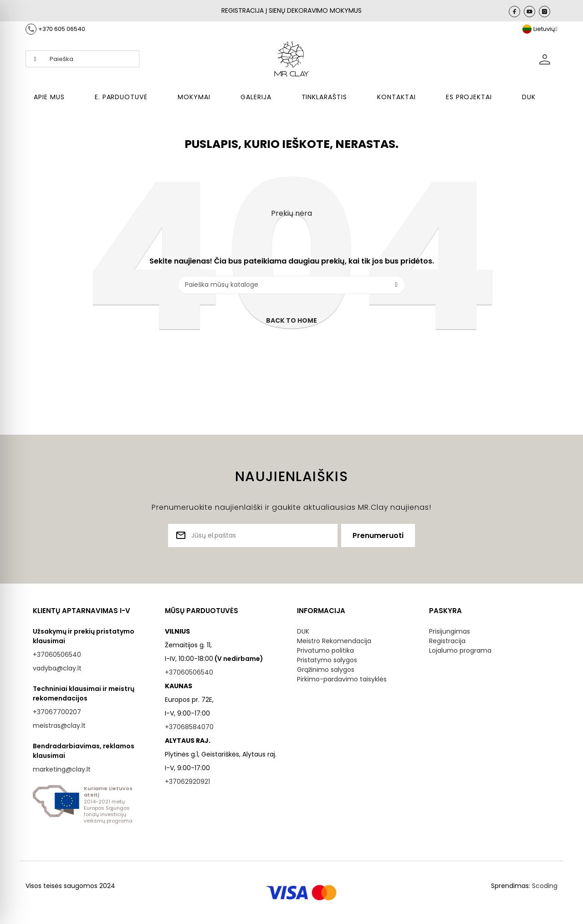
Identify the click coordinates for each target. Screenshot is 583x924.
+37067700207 (57, 712)
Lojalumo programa (460, 650)
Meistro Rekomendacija (334, 641)
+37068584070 (189, 727)
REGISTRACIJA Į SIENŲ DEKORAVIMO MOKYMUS (291, 10)
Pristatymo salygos (327, 660)
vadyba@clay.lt (57, 668)
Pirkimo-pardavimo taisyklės (342, 679)
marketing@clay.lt (62, 769)
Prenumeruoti (378, 536)
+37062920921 (187, 782)
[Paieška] (291, 285)
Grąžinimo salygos (326, 670)
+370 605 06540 (62, 29)
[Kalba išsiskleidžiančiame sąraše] (540, 29)
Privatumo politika (325, 650)
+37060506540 (57, 655)
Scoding (545, 886)
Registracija (447, 641)
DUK (303, 631)
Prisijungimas (450, 631)
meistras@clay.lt (59, 726)
